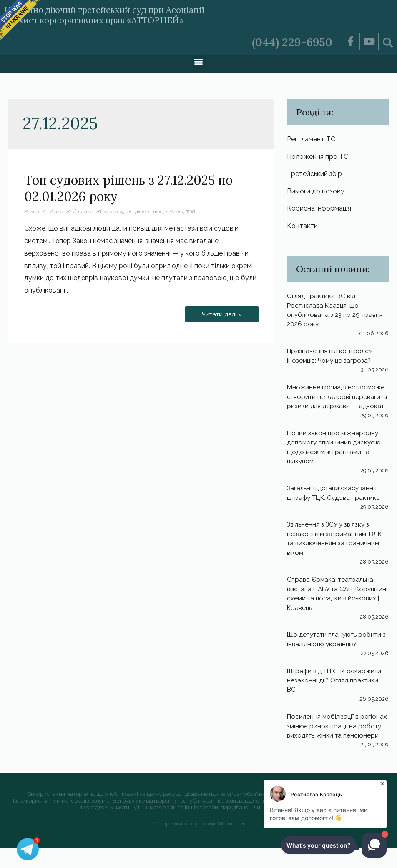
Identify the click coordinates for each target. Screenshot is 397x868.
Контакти (302, 227)
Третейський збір (314, 174)
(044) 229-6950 (289, 42)
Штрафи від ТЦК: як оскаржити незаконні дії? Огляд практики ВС (337, 692)
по (132, 212)
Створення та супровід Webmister (199, 844)
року (161, 212)
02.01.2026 (91, 212)
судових (178, 212)
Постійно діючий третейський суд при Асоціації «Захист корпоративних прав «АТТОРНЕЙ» (128, 14)
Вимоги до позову (316, 192)
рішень (145, 212)
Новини (33, 212)
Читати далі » (220, 312)
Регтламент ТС (311, 139)
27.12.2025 (116, 212)
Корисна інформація (319, 210)
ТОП (196, 212)
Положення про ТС (318, 157)
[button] (199, 61)
